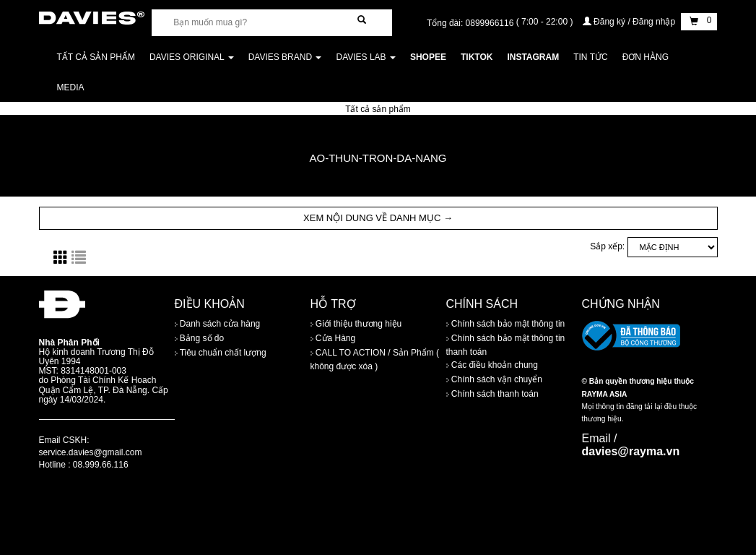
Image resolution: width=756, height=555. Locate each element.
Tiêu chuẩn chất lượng (221, 353)
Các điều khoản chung (492, 366)
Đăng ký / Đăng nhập (630, 22)
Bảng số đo (200, 338)
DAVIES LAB (365, 57)
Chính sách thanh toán (492, 395)
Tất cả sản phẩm (96, 57)
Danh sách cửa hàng (218, 324)
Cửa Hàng (333, 338)
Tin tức (590, 57)
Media (71, 87)
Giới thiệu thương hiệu (356, 324)
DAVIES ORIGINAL (192, 57)
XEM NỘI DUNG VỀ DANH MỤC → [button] (378, 218)
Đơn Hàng (646, 57)
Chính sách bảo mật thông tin (506, 324)
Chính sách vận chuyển (494, 380)
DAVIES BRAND (285, 57)
